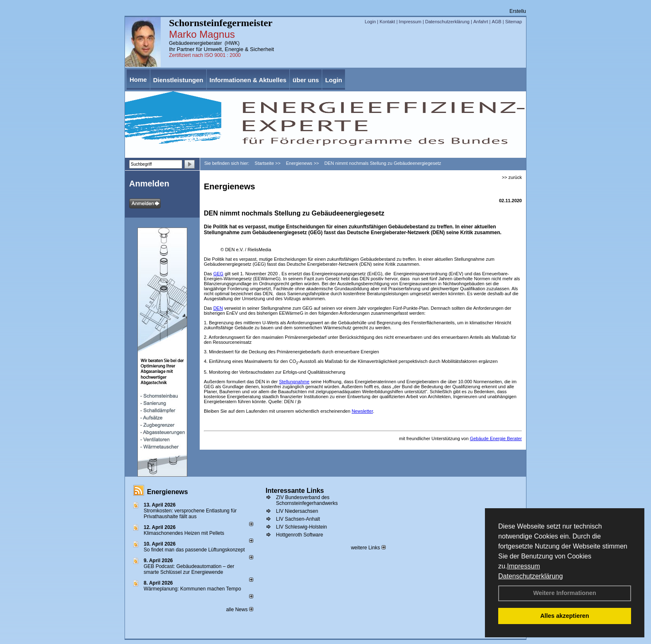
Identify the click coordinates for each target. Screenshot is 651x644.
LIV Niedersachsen (297, 511)
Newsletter (362, 411)
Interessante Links (295, 491)
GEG (218, 274)
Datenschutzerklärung (531, 576)
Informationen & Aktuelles (248, 80)
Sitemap (514, 22)
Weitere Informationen (565, 593)
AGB (496, 22)
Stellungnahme (294, 382)
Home (138, 80)
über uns (306, 80)
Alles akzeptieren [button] (565, 616)
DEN (218, 308)
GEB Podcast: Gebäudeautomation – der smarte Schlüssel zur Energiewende (189, 569)
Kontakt (387, 22)
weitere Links (368, 548)
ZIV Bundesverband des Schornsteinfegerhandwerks (307, 500)
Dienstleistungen (178, 80)
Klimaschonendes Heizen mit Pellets (184, 533)
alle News (239, 610)
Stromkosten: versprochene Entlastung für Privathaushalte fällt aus (190, 514)
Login (370, 22)
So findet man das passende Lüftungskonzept (194, 550)
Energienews (168, 492)
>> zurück (512, 177)
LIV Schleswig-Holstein (302, 527)
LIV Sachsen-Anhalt (298, 519)
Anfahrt (481, 22)
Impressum (523, 566)
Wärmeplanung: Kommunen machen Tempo (192, 589)
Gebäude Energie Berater (496, 438)
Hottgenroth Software (300, 535)
